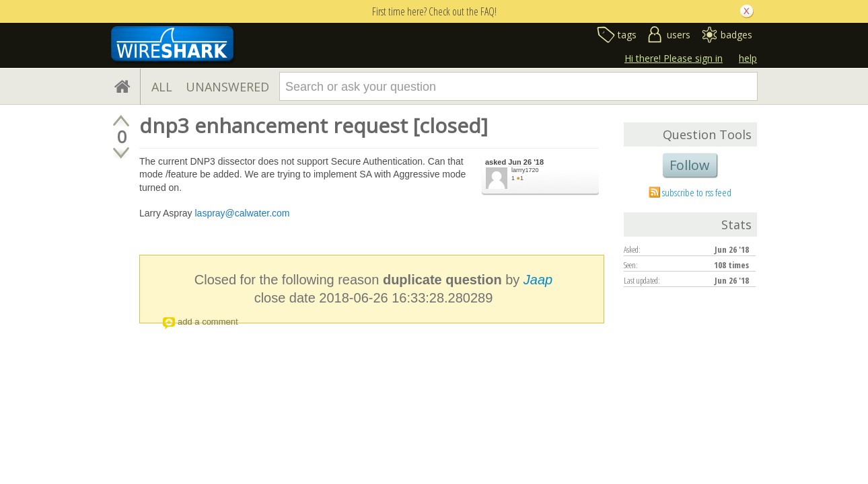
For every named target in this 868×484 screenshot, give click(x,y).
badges (736, 35)
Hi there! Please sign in (674, 58)
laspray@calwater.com (242, 213)
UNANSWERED (227, 87)
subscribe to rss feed (697, 192)
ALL (162, 87)
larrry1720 (525, 170)
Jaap (538, 280)
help (748, 58)
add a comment (208, 322)
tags (627, 35)
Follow (690, 165)
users (679, 35)
